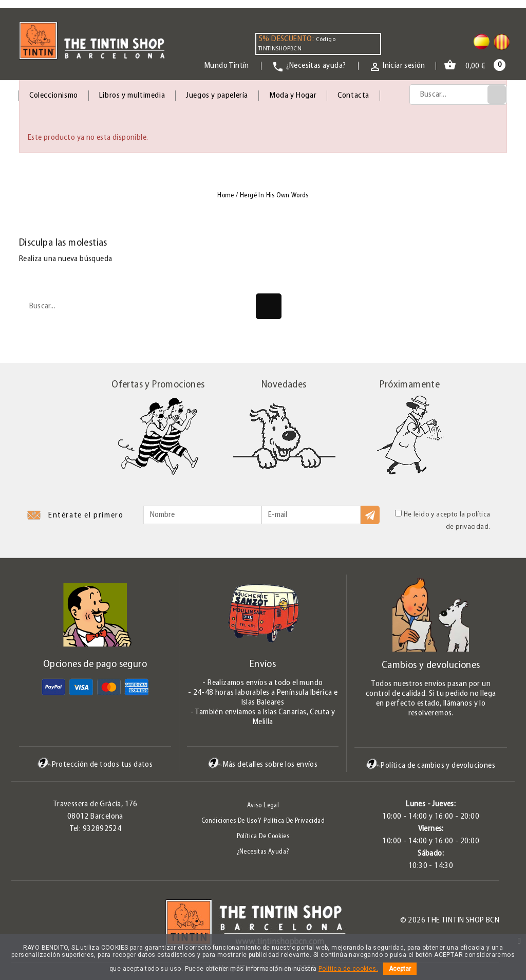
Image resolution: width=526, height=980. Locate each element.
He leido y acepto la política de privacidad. (443, 520)
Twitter (36, 923)
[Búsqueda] (458, 95)
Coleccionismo (54, 96)
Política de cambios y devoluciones (431, 765)
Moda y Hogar (293, 96)
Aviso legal (263, 806)
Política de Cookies (263, 836)
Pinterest (53, 923)
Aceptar (400, 969)
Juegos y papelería (217, 96)
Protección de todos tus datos (95, 764)
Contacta (353, 96)
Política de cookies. (348, 969)
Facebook (19, 923)
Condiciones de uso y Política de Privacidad (263, 821)
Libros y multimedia (132, 96)
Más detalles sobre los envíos (263, 764)
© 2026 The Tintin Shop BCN (450, 920)
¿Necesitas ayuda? (263, 852)
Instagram (70, 923)
